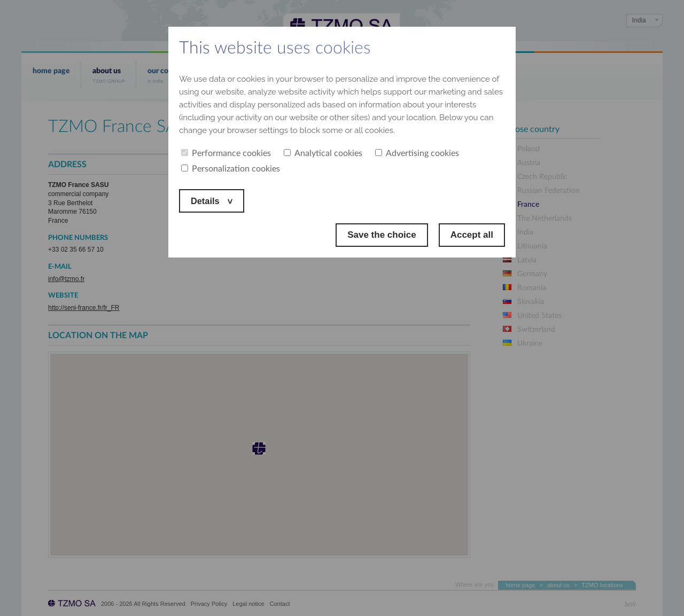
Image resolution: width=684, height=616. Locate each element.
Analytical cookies (323, 153)
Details (207, 201)
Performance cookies (226, 153)
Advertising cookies (417, 153)
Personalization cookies (231, 169)
